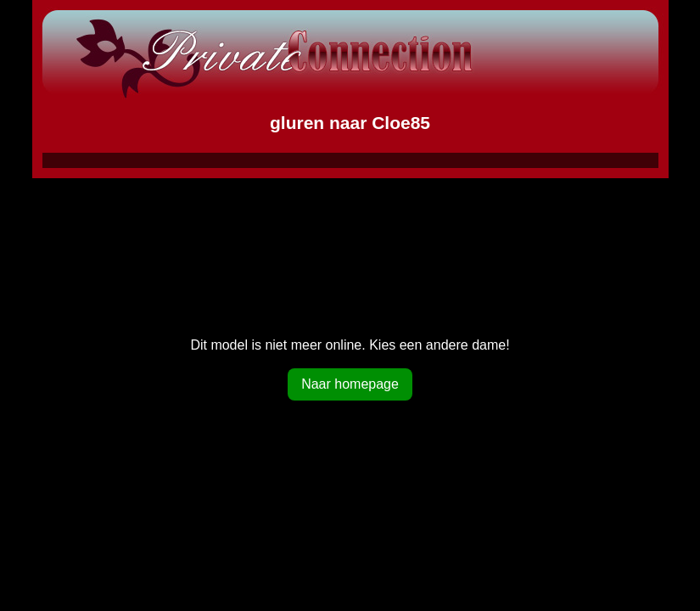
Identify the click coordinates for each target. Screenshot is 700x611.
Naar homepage (350, 384)
